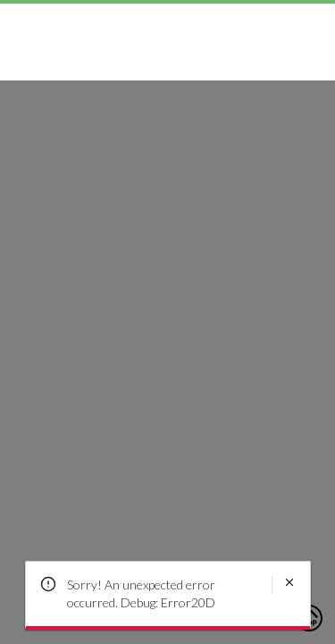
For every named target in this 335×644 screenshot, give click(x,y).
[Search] (266, 28)
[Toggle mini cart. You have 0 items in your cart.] (309, 28)
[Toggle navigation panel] (26, 28)
